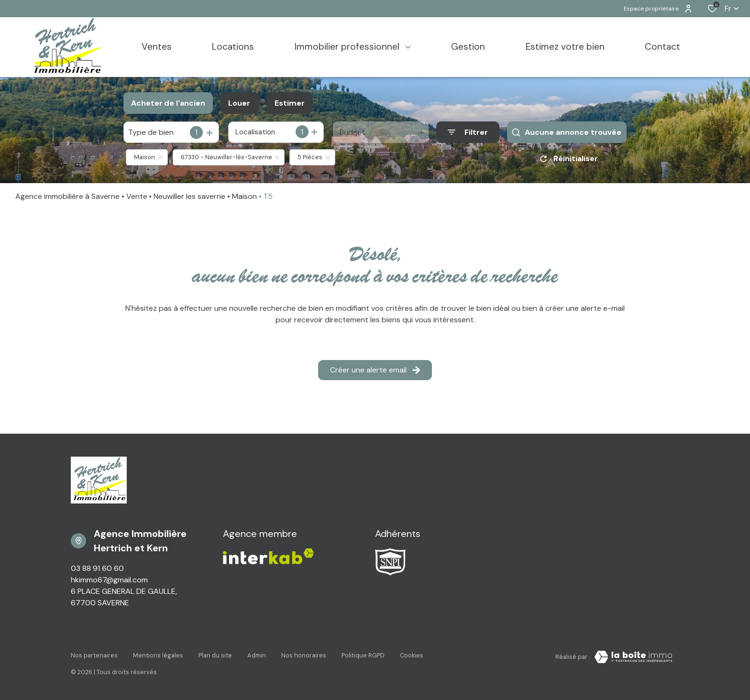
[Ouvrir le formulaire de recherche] (468, 132)
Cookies (412, 655)
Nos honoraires (304, 655)
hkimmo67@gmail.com (109, 580)
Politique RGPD (363, 655)
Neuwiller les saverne (189, 196)
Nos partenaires (94, 655)
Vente (137, 196)
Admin (257, 655)
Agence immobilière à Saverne (67, 196)
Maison (244, 196)
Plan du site (215, 655)
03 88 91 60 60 (97, 568)
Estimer (290, 103)
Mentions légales (158, 655)
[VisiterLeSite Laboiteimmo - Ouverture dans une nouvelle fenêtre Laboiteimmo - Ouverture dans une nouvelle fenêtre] (633, 657)
